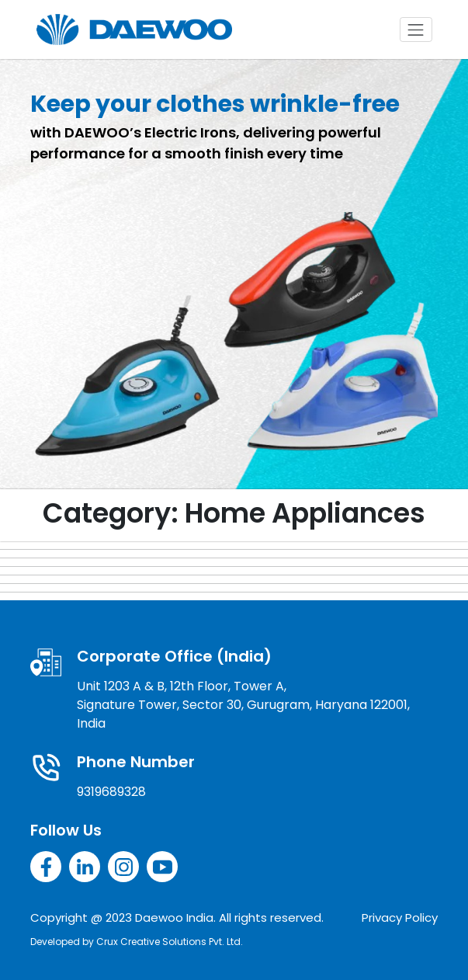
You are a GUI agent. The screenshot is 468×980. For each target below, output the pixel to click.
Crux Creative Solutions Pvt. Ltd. (170, 942)
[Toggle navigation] (416, 30)
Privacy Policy (400, 917)
